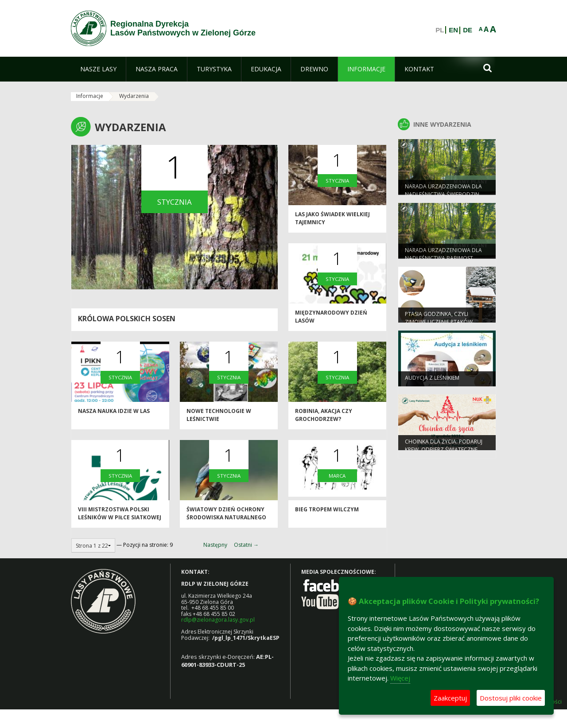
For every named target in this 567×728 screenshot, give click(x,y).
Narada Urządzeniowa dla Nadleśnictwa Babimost (443, 257)
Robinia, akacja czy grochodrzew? (324, 418)
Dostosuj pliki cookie (511, 698)
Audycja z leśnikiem (432, 381)
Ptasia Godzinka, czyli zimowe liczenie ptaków (439, 321)
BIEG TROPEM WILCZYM (327, 513)
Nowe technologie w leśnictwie (219, 418)
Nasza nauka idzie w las (114, 415)
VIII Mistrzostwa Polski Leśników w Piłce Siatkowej (120, 517)
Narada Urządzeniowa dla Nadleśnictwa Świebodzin (443, 193)
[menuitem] (98, 69)
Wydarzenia (134, 96)
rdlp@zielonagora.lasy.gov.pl (218, 620)
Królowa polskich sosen (127, 319)
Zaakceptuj (450, 698)
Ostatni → (246, 545)
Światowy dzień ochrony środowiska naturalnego (226, 517)
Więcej (400, 678)
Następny (215, 545)
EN (453, 30)
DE (468, 30)
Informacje (90, 96)
